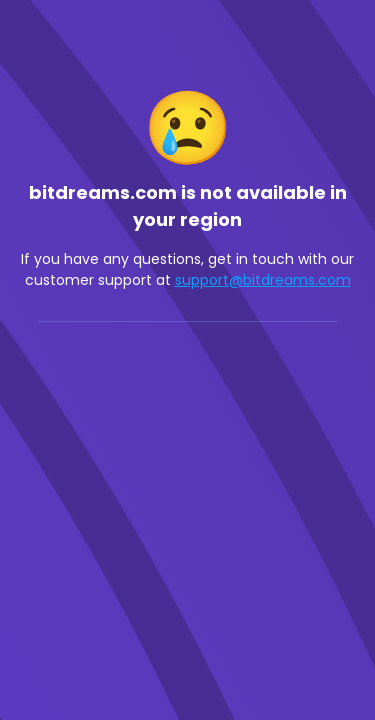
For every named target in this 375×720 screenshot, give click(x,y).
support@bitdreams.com (263, 280)
